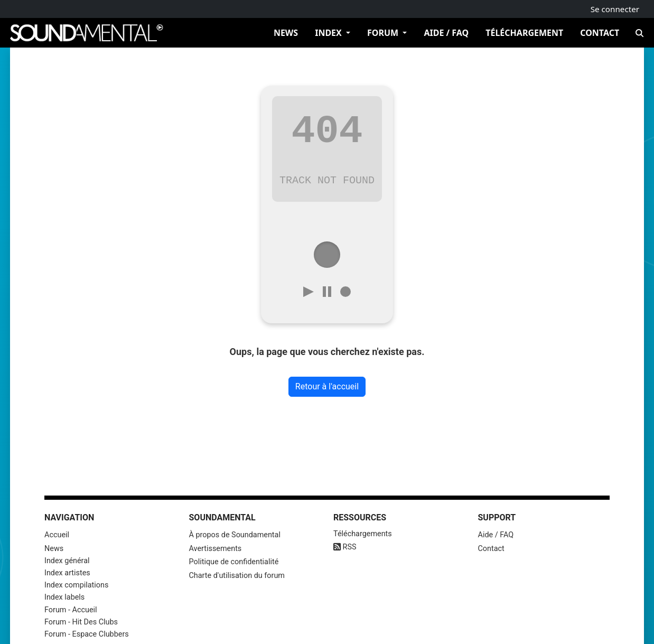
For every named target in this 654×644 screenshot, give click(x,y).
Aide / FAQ (446, 33)
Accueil (57, 535)
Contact (600, 33)
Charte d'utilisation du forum (237, 576)
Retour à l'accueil (327, 386)
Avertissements (216, 549)
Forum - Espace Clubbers (87, 634)
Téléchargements (363, 534)
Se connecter (615, 9)
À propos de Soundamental (235, 535)
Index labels (64, 597)
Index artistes (67, 573)
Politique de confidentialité (234, 562)
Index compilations (76, 585)
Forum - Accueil (71, 610)
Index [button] (329, 33)
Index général (67, 561)
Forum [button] (384, 33)
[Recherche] (639, 33)
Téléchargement (524, 33)
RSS (345, 547)
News (286, 33)
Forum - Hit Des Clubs (81, 622)
